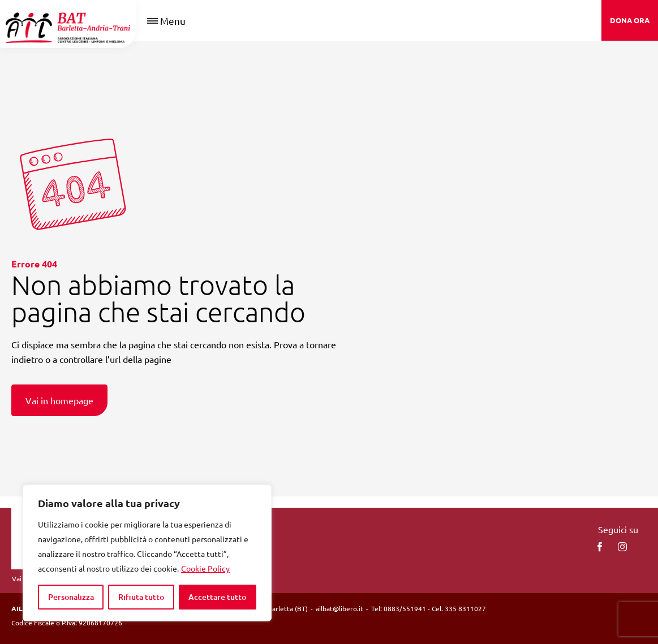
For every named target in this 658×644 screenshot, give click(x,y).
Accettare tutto (217, 597)
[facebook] (600, 547)
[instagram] (622, 547)
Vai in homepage (59, 400)
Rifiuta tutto (141, 597)
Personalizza (71, 597)
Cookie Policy (205, 568)
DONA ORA (630, 20)
